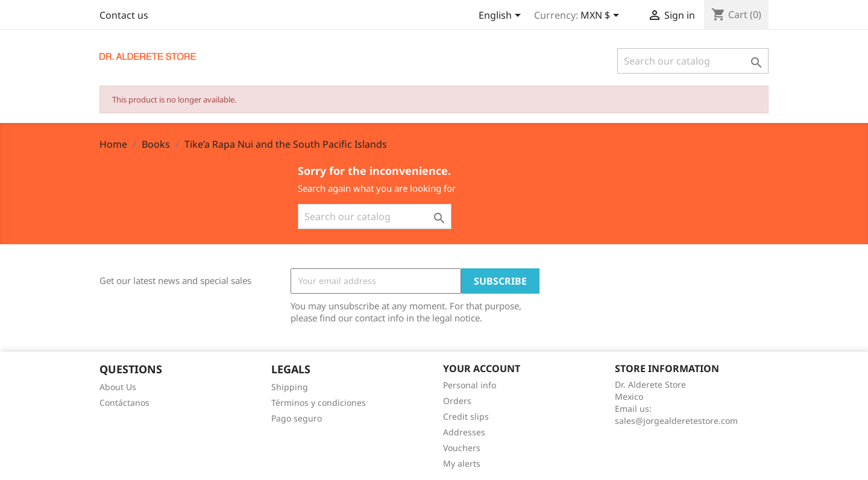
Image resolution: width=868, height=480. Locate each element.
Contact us (124, 15)
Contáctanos (124, 403)
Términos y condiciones (319, 403)
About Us (118, 387)
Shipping (290, 387)
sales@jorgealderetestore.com (676, 421)
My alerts (462, 463)
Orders (457, 401)
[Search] (693, 61)
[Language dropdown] (502, 16)
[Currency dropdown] (602, 16)
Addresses (464, 432)
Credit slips (466, 416)
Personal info (470, 385)
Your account (482, 368)
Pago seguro (297, 418)
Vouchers (462, 448)
